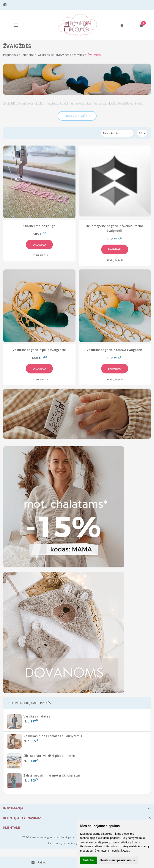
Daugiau (39, 245)
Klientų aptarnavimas (22, 818)
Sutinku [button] (88, 860)
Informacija (13, 808)
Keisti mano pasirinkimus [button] (118, 860)
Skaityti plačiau (77, 116)
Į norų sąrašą (39, 255)
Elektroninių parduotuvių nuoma (67, 843)
